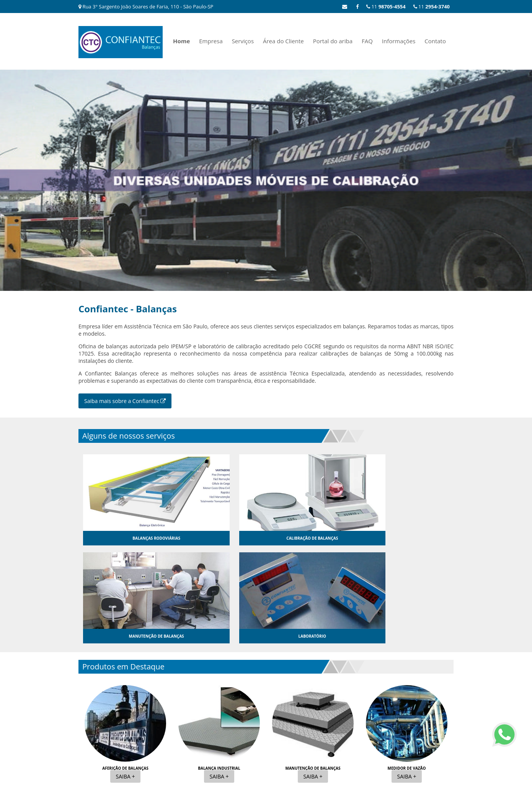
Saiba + (126, 678)
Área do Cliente (283, 41)
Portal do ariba (333, 41)
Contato (435, 41)
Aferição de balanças (125, 670)
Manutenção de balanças (313, 670)
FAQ (367, 41)
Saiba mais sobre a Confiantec (125, 401)
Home (181, 41)
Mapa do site (439, 728)
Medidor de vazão (407, 670)
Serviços (243, 41)
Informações (399, 41)
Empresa (211, 41)
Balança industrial (219, 670)
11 (432, 7)
